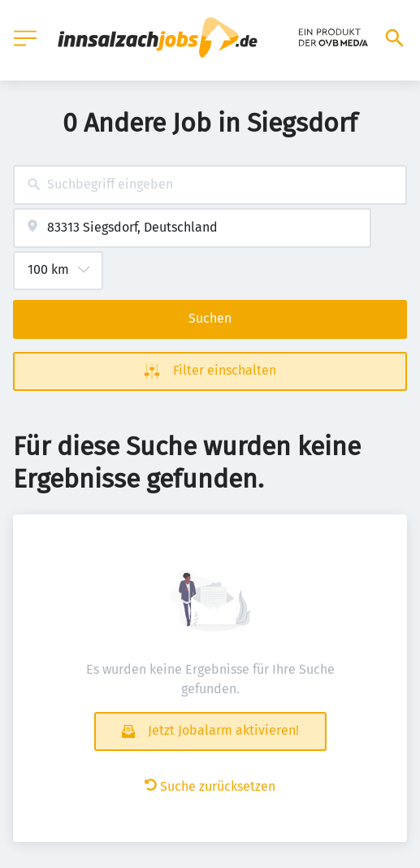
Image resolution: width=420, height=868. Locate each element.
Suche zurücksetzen (210, 786)
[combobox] (210, 185)
